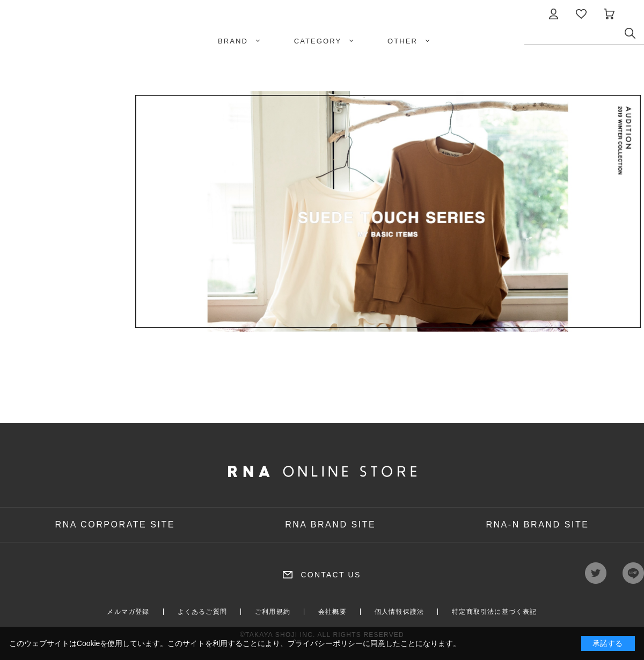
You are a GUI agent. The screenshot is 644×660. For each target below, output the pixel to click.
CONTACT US (331, 575)
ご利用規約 (273, 612)
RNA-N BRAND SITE (537, 525)
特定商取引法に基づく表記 (494, 612)
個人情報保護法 (399, 612)
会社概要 (332, 612)
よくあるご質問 (202, 612)
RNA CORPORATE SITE (115, 525)
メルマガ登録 (128, 612)
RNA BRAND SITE (330, 525)
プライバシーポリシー (325, 643)
